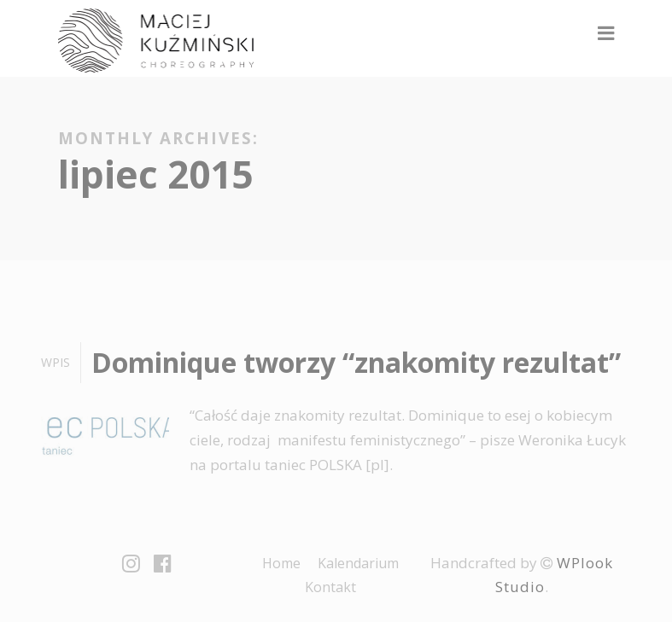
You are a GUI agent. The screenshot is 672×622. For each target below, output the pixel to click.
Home (281, 563)
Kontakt (330, 587)
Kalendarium (358, 563)
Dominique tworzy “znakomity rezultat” (356, 362)
